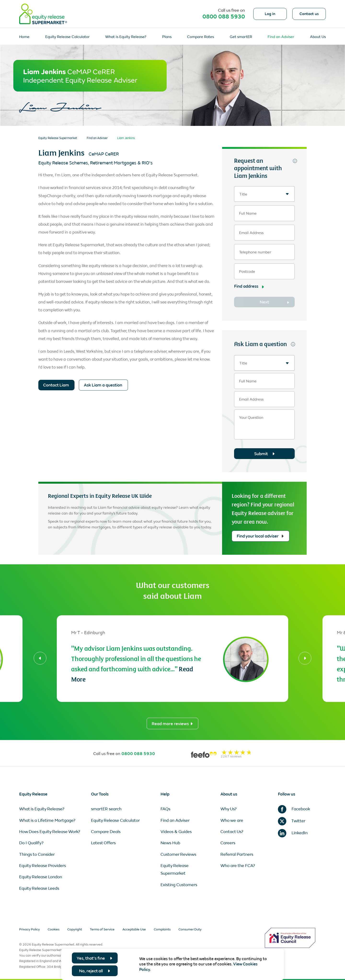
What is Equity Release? (126, 37)
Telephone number (255, 252)
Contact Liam (56, 385)
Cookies (54, 929)
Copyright (75, 929)
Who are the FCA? (238, 866)
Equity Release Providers (43, 866)
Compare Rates (201, 37)
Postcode (247, 272)
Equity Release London (41, 877)
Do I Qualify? (31, 843)
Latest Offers (103, 843)
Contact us (309, 14)
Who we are (232, 820)
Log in (270, 14)
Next (264, 302)
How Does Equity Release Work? (50, 832)
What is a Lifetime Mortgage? (47, 820)
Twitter (292, 821)
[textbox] (264, 194)
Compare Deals (106, 832)
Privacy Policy (29, 929)
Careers (228, 843)
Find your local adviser (260, 536)
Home (24, 37)
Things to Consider (37, 854)
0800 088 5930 (224, 17)
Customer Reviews (178, 854)
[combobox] (264, 194)
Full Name (248, 213)
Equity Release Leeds (39, 888)
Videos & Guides (176, 832)
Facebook (294, 809)
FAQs (165, 809)
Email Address (251, 233)
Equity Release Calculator (67, 37)
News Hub (170, 843)
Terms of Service (102, 929)
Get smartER (241, 37)
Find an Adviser (281, 37)
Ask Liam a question (103, 385)
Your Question (251, 418)
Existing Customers (179, 885)
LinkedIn (293, 833)
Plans (167, 37)
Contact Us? (232, 832)
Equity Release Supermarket (58, 138)
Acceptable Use (134, 929)
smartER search (106, 809)
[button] (40, 658)
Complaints (162, 929)
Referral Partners (237, 854)
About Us (318, 37)
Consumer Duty (190, 929)
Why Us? (229, 809)
